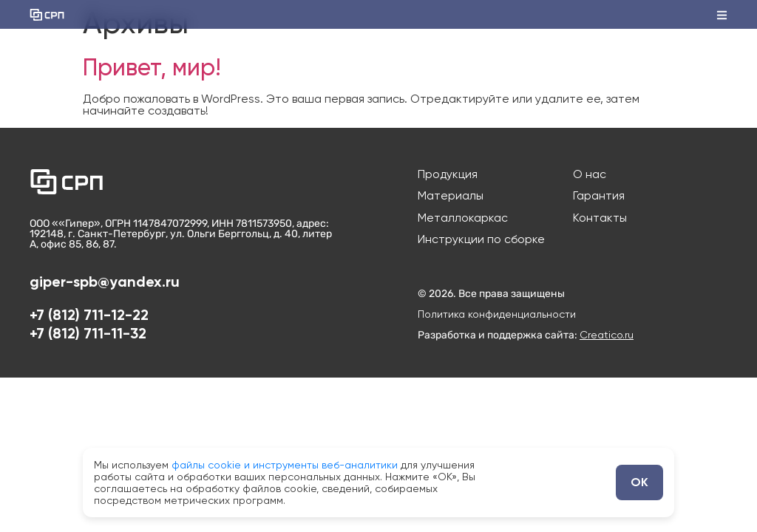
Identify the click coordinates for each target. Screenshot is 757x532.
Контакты (600, 221)
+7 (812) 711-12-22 (89, 319)
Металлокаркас (463, 221)
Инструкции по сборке (481, 244)
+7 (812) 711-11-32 (88, 338)
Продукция (448, 175)
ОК (639, 482)
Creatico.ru (607, 339)
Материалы (451, 198)
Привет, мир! (152, 67)
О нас (590, 175)
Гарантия (599, 198)
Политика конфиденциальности (497, 318)
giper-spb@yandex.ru (105, 286)
